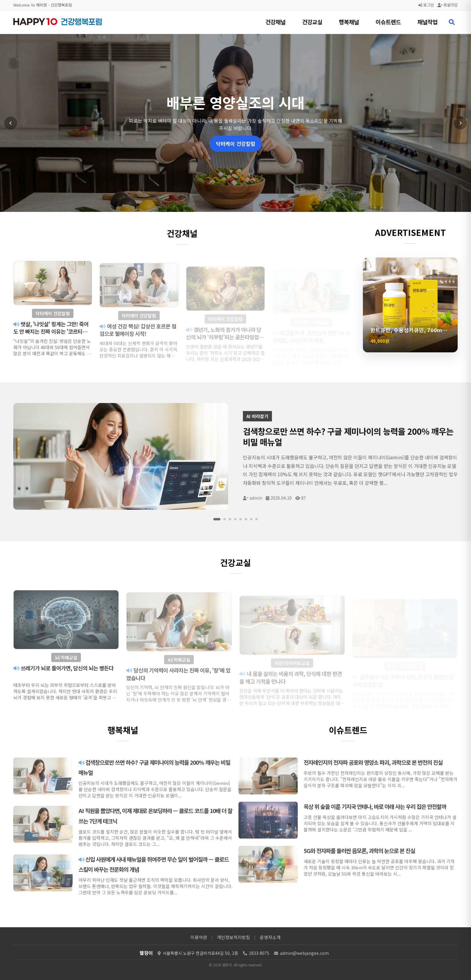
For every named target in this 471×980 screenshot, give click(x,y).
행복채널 (349, 22)
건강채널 (275, 22)
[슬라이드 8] (257, 519)
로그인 (426, 5)
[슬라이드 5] (241, 519)
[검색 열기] (452, 22)
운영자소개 (270, 937)
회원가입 (448, 5)
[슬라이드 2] (225, 519)
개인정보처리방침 (233, 937)
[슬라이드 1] (217, 519)
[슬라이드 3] (230, 519)
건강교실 (312, 22)
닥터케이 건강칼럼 (236, 144)
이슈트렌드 (388, 22)
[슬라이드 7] (251, 519)
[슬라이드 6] (246, 519)
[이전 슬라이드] (11, 123)
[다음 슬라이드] (460, 123)
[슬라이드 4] (235, 519)
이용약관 (199, 937)
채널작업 (427, 22)
